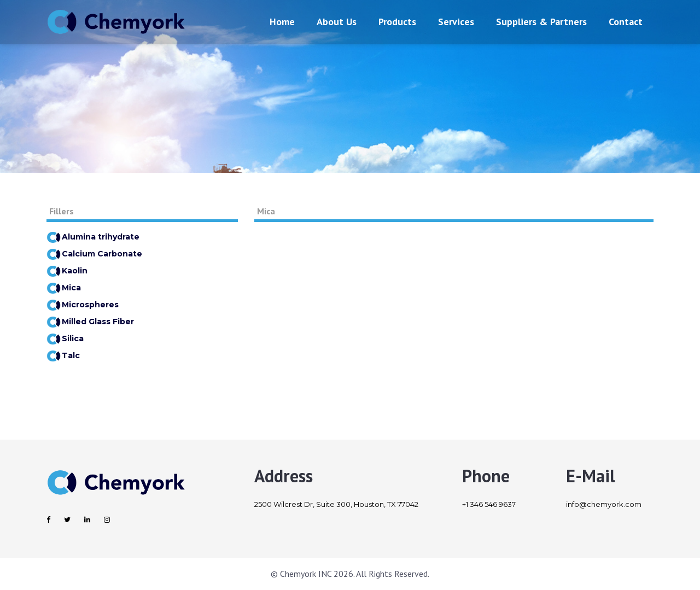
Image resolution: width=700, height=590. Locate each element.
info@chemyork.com (604, 504)
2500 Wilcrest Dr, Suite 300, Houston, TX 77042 (336, 504)
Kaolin (67, 271)
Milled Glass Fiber (90, 322)
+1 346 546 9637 (489, 504)
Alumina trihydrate (93, 237)
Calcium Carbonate (94, 254)
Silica (65, 338)
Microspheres (83, 305)
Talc (63, 355)
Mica (64, 288)
